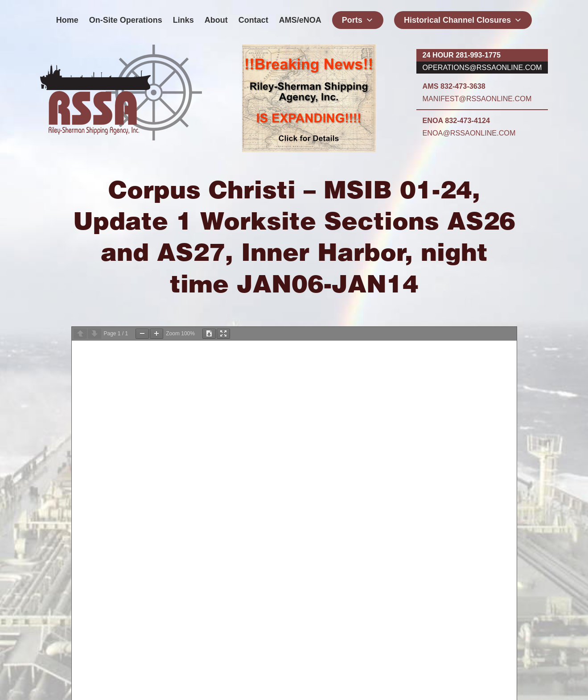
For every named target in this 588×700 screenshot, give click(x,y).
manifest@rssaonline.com (477, 99)
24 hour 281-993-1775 (462, 55)
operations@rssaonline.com (482, 67)
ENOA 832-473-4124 (456, 120)
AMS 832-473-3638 (454, 86)
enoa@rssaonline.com (469, 133)
